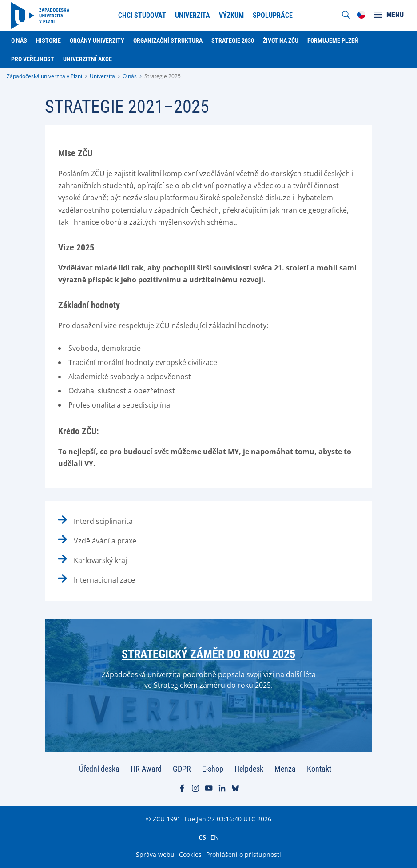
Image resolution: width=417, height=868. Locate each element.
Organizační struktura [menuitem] (168, 40)
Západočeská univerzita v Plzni (44, 76)
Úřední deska (99, 769)
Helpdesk (249, 769)
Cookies (190, 854)
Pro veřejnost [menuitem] (33, 59)
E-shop (213, 769)
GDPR (182, 769)
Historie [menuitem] (48, 40)
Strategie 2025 (163, 76)
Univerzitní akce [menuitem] (87, 59)
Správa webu (155, 854)
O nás (130, 76)
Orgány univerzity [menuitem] (97, 40)
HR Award (146, 769)
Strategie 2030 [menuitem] (233, 40)
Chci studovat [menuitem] (142, 15)
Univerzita (102, 76)
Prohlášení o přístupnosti (244, 854)
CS (202, 837)
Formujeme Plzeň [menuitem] (333, 40)
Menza (285, 769)
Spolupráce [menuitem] (273, 15)
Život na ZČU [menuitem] (281, 40)
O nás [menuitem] (19, 40)
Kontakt (319, 769)
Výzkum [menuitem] (231, 15)
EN (215, 837)
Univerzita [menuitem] (193, 15)
